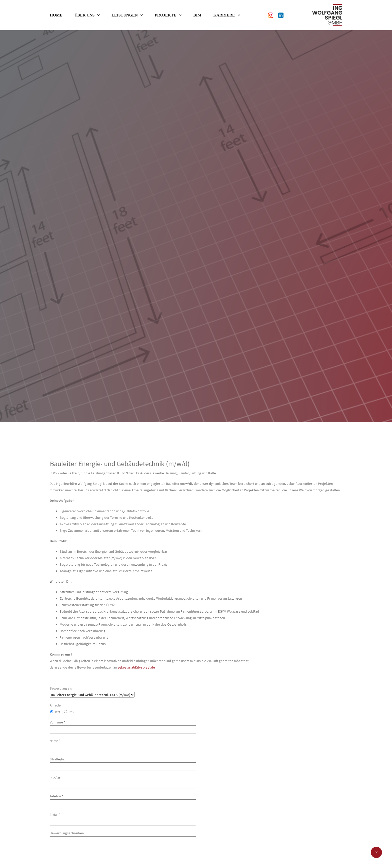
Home (56, 15)
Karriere (224, 15)
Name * (123, 691)
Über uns (84, 15)
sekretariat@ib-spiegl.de (136, 614)
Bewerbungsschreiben (123, 814)
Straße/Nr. (123, 710)
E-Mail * (123, 765)
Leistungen (125, 15)
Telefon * (123, 747)
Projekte (165, 15)
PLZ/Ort (123, 728)
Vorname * (123, 673)
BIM (197, 15)
